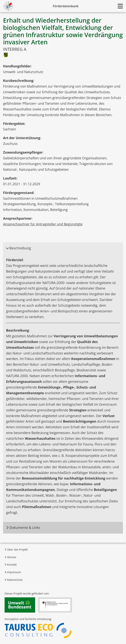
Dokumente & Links (23, 527)
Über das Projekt (16, 549)
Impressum (13, 572)
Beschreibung (18, 248)
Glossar (10, 557)
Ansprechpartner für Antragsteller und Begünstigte (43, 224)
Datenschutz (14, 580)
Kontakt (11, 565)
